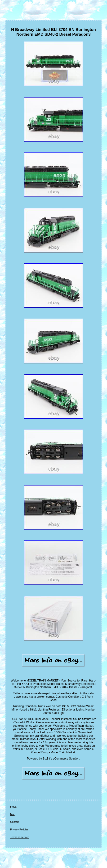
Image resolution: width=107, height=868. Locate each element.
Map (13, 814)
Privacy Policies (19, 829)
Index (13, 807)
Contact (15, 822)
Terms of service (20, 837)
